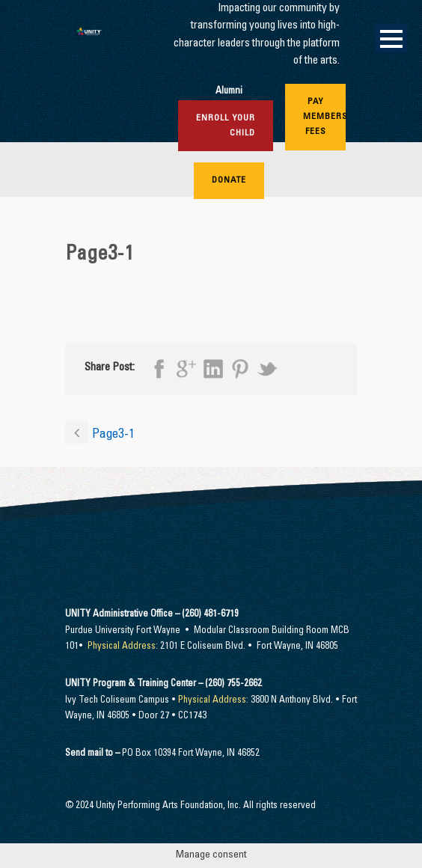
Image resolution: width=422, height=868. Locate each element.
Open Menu (391, 39)
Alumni (229, 92)
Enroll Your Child (226, 126)
